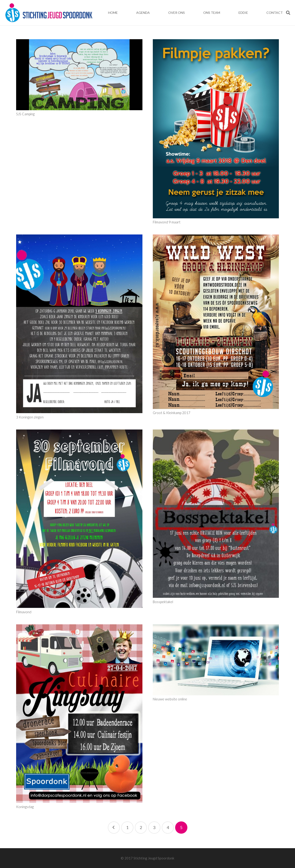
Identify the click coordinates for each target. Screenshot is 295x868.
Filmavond (24, 612)
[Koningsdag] (79, 714)
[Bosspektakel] (216, 514)
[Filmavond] (79, 519)
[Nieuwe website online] (216, 660)
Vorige (114, 828)
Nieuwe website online (170, 699)
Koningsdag (25, 807)
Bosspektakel (163, 602)
